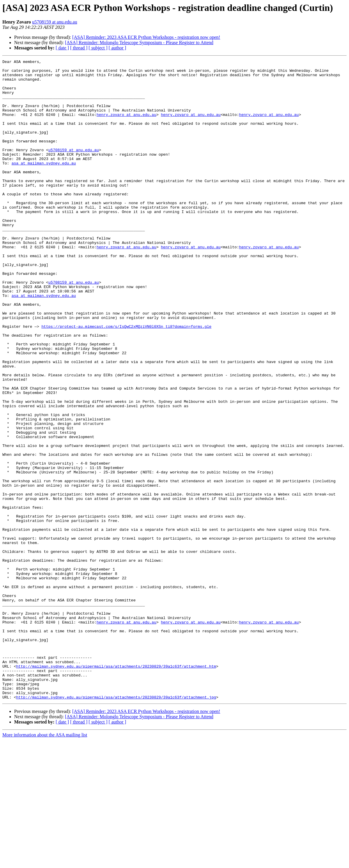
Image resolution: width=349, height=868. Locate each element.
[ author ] (118, 48)
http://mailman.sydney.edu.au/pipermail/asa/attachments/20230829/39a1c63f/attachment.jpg (116, 825)
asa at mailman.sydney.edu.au (44, 184)
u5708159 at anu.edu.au (55, 22)
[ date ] (62, 48)
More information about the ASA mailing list (45, 863)
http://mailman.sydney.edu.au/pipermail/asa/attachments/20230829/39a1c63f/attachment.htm (116, 788)
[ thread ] (79, 48)
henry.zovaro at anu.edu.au (126, 126)
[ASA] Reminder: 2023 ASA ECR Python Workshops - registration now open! (146, 37)
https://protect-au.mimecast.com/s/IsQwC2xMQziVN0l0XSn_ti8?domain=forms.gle (126, 380)
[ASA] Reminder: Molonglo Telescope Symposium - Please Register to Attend (139, 43)
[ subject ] (98, 48)
